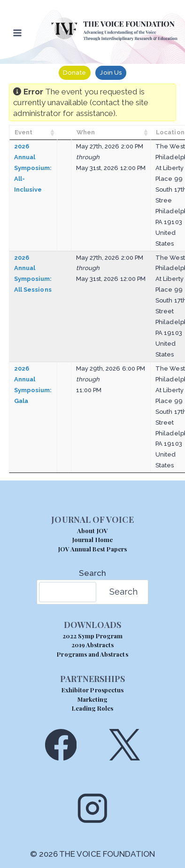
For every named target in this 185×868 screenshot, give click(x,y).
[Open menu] (18, 33)
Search (92, 573)
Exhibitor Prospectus (92, 690)
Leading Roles (93, 708)
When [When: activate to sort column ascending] (86, 132)
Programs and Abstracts (92, 654)
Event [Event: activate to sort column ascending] (23, 132)
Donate (74, 72)
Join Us (111, 72)
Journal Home (92, 539)
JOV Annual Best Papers (92, 549)
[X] (124, 745)
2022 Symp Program (93, 636)
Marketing (92, 699)
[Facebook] (61, 745)
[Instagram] (92, 808)
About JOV (92, 531)
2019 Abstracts (93, 645)
